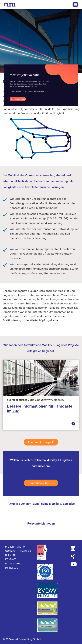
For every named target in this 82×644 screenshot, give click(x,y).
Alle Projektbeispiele (41, 442)
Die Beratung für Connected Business (10, 5)
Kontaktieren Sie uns (41, 483)
